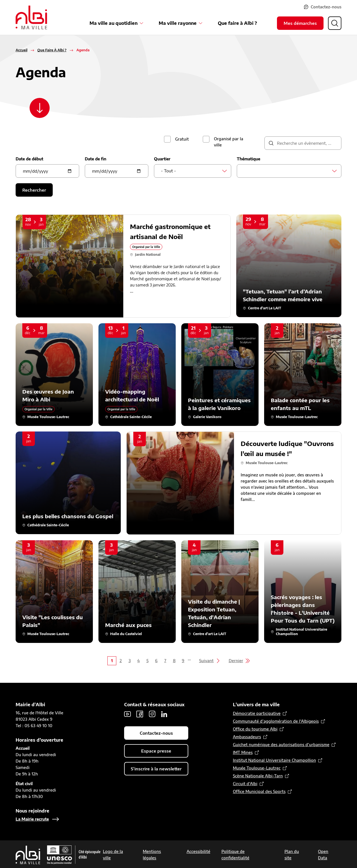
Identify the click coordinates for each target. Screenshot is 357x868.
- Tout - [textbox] (168, 171)
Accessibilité (198, 851)
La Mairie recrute (32, 819)
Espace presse (156, 751)
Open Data (323, 855)
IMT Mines (243, 752)
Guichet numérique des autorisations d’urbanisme (281, 745)
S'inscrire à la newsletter (156, 769)
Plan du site (292, 855)
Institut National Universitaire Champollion (274, 760)
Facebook (140, 714)
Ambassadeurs (247, 737)
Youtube (127, 714)
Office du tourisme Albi (255, 729)
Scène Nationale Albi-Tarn (258, 776)
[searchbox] (245, 171)
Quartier (162, 159)
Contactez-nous (326, 7)
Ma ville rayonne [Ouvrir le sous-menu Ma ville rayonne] (178, 23)
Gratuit (182, 139)
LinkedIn (164, 714)
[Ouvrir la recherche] (335, 23)
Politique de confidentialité (235, 855)
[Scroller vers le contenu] (40, 108)
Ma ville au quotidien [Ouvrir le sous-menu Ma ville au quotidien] (114, 23)
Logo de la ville (113, 855)
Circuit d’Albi (245, 784)
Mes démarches (300, 23)
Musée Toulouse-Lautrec (257, 768)
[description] (303, 143)
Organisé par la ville (229, 142)
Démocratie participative (257, 713)
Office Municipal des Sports (259, 791)
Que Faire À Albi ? (52, 50)
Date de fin (96, 159)
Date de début (29, 159)
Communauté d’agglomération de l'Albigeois (276, 721)
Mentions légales (152, 855)
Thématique (249, 159)
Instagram (152, 714)
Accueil (21, 50)
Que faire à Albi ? (237, 23)
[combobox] (193, 171)
